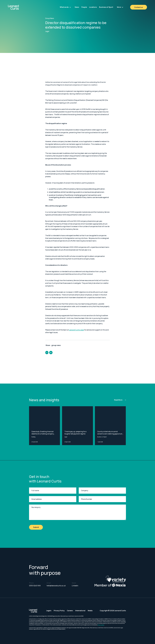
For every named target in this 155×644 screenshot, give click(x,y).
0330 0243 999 (35, 586)
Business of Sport (106, 7)
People (84, 7)
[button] (65, 7)
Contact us (139, 7)
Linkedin (75, 586)
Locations (93, 7)
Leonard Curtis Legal (77, 330)
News (77, 7)
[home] (19, 7)
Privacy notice (101, 625)
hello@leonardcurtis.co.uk (56, 586)
